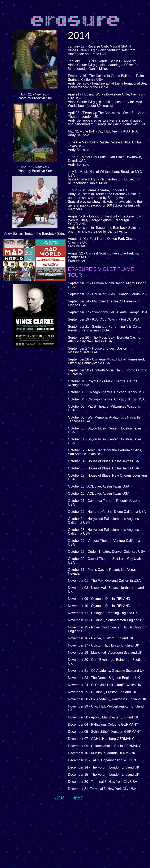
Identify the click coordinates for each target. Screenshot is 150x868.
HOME (78, 798)
